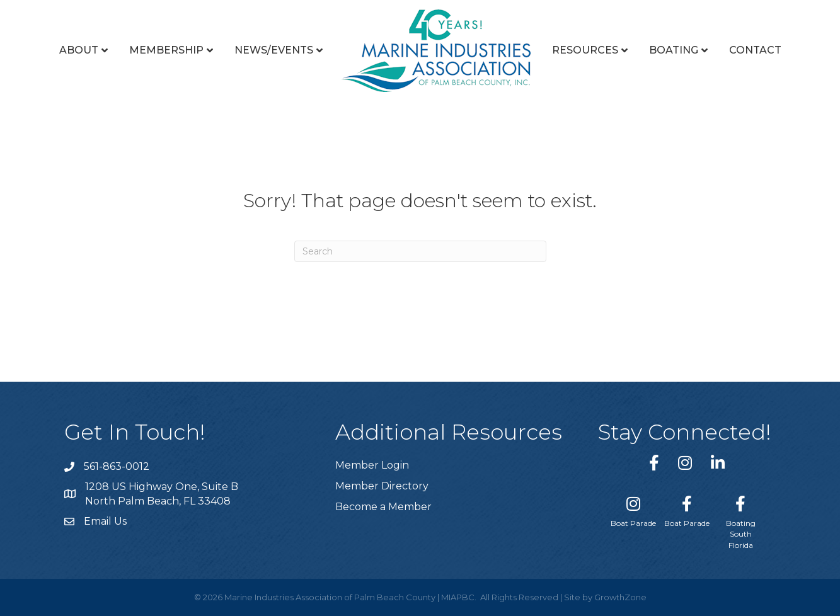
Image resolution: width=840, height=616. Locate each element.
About (79, 50)
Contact (755, 50)
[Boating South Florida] (741, 520)
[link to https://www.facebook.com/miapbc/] (654, 463)
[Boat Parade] (633, 509)
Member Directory (382, 486)
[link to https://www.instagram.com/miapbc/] (685, 463)
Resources (585, 50)
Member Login (372, 465)
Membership (166, 50)
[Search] (420, 251)
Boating (674, 50)
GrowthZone (620, 597)
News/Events (274, 50)
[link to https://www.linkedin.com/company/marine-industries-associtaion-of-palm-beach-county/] (718, 463)
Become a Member (383, 507)
